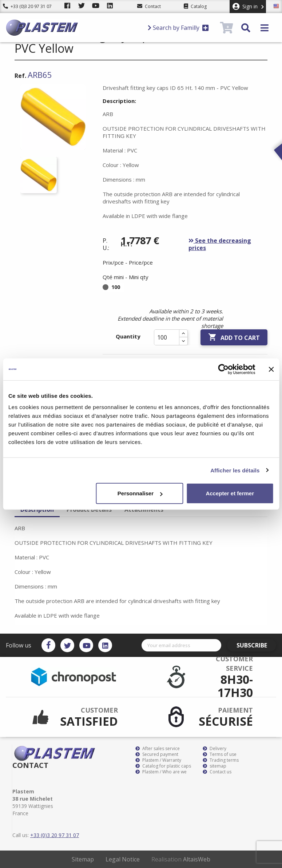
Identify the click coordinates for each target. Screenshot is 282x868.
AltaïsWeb (197, 859)
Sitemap (83, 859)
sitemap (215, 766)
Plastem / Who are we (161, 772)
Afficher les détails (235, 470)
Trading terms (221, 760)
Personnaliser (140, 493)
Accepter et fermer (230, 493)
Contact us (217, 772)
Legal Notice (123, 859)
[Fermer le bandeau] (271, 369)
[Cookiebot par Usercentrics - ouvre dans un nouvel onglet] (223, 369)
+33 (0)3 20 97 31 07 (27, 6)
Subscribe (255, 645)
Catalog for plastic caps (163, 766)
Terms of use (220, 754)
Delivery (215, 749)
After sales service (158, 749)
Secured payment (157, 754)
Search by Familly (178, 28)
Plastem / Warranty (158, 760)
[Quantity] (167, 337)
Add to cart (234, 337)
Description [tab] (37, 510)
